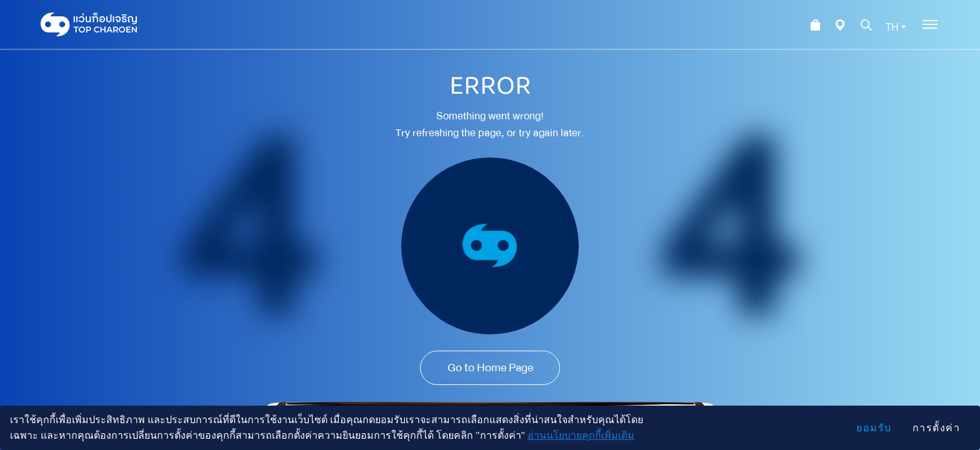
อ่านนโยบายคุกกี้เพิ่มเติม (581, 435)
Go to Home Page (490, 367)
